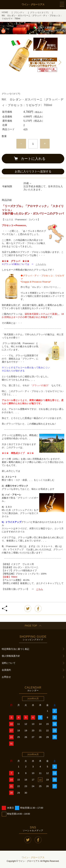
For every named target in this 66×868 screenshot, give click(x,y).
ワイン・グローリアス (33, 857)
